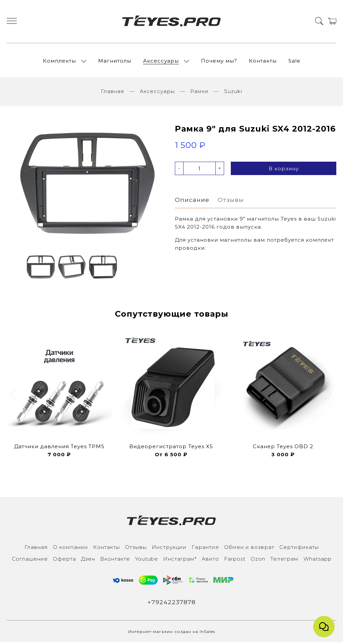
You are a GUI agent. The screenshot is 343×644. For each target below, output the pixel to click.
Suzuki (233, 93)
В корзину (284, 171)
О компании (71, 549)
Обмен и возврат (249, 549)
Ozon (258, 560)
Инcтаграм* (180, 560)
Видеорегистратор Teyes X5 (171, 448)
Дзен (88, 560)
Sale (294, 62)
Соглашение (30, 560)
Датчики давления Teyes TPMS (59, 448)
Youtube (147, 560)
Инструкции (169, 549)
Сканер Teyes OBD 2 (283, 448)
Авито (210, 560)
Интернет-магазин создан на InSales (172, 633)
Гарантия (205, 549)
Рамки (199, 93)
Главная (113, 93)
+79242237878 (172, 604)
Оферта (64, 560)
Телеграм (284, 560)
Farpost (235, 560)
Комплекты (59, 62)
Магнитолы (115, 62)
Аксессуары (161, 62)
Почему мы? (219, 62)
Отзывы (136, 549)
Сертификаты (299, 549)
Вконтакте (115, 560)
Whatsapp (318, 560)
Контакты (263, 62)
